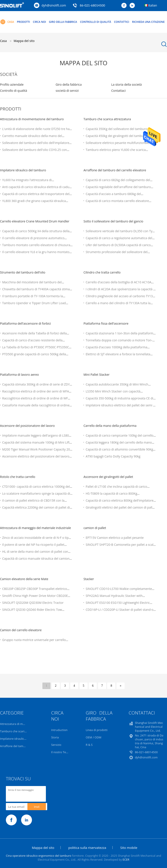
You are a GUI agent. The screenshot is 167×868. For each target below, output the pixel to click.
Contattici (122, 22)
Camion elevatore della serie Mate (24, 579)
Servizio (56, 745)
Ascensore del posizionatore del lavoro (27, 426)
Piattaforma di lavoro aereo (19, 375)
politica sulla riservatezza (87, 848)
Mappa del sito (43, 848)
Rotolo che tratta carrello (18, 477)
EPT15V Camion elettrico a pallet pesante (115, 538)
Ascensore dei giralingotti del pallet (108, 477)
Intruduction (59, 730)
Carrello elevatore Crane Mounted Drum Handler (35, 221)
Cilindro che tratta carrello (102, 272)
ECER (126, 860)
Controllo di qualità (96, 22)
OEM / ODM (94, 737)
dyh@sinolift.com (54, 5)
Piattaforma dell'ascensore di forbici (25, 323)
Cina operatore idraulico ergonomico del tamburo (39, 856)
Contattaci (118, 91)
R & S (89, 745)
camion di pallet (95, 528)
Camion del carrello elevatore (21, 630)
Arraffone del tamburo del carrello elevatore (115, 170)
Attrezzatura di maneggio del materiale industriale (35, 528)
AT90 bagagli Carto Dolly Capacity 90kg (113, 456)
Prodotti (23, 22)
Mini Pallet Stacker (97, 375)
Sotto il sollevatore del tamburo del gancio (113, 221)
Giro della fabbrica (63, 22)
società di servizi (67, 91)
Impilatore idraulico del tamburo (23, 170)
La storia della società (126, 84)
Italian (153, 5)
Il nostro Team (61, 752)
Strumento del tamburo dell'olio (23, 272)
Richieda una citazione (149, 22)
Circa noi (39, 22)
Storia (55, 737)
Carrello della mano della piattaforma (110, 426)
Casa (7, 22)
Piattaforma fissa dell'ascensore (106, 323)
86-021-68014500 (92, 5)
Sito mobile (129, 848)
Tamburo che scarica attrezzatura (107, 119)
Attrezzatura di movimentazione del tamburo (32, 119)
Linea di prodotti (97, 730)
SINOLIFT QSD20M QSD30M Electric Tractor (33, 603)
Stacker (89, 579)
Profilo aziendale (12, 84)
